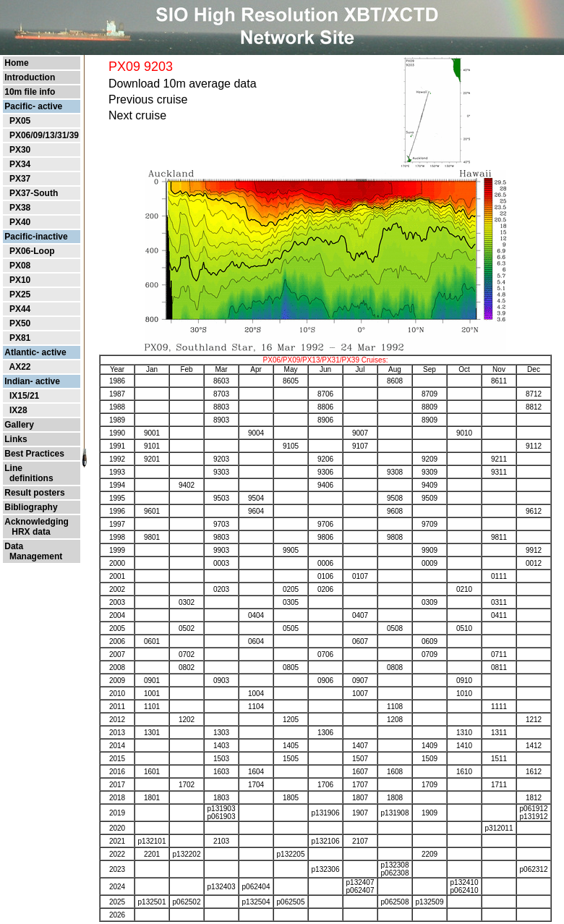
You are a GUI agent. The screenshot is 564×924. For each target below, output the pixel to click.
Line (13, 468)
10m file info (30, 92)
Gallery (19, 425)
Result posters (34, 493)
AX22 (20, 367)
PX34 (20, 164)
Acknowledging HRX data (37, 527)
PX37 (20, 179)
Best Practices (34, 454)
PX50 (20, 323)
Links (16, 439)
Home (16, 63)
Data (14, 546)
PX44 (20, 309)
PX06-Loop (32, 251)
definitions (29, 478)
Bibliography (31, 507)
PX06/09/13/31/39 (44, 135)
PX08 (20, 266)
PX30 (20, 150)
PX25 (20, 294)
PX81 (20, 338)
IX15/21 (24, 396)
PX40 (20, 222)
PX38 (20, 208)
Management (33, 556)
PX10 (20, 280)
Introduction (30, 77)
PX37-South (34, 193)
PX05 (20, 121)
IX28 (18, 410)
